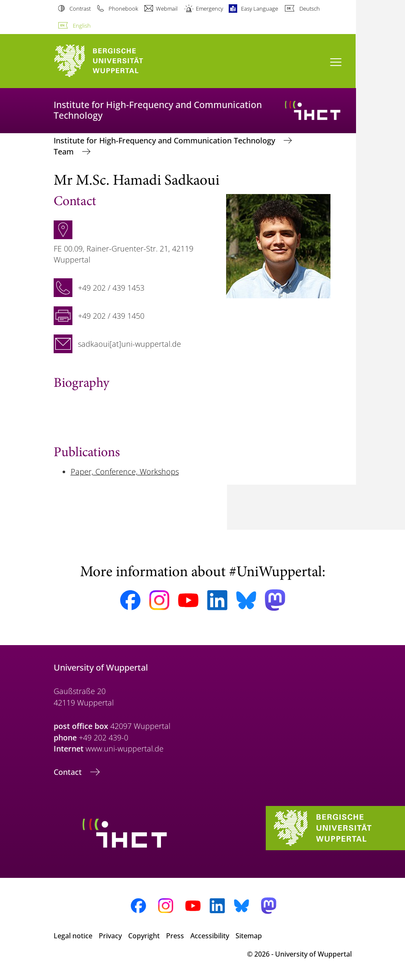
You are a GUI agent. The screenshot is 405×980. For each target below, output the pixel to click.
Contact (69, 772)
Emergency (210, 9)
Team (65, 151)
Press (175, 936)
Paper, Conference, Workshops (125, 471)
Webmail (167, 9)
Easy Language (260, 9)
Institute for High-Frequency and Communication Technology (165, 140)
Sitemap (249, 936)
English (82, 26)
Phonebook (123, 9)
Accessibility (210, 936)
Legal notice (73, 936)
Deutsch (310, 9)
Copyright (144, 936)
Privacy (110, 936)
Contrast (80, 9)
